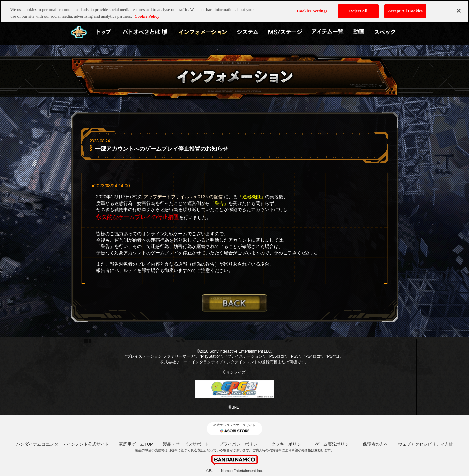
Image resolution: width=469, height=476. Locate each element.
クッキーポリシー (288, 444)
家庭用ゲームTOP (136, 444)
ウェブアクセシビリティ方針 (426, 444)
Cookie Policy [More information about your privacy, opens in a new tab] (147, 16)
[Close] (459, 11)
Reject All (358, 11)
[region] (234, 12)
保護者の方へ (376, 444)
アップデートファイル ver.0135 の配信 (183, 197)
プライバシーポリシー (240, 444)
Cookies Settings (312, 11)
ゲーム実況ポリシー (334, 444)
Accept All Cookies (405, 11)
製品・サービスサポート (186, 444)
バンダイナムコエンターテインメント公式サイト (63, 444)
